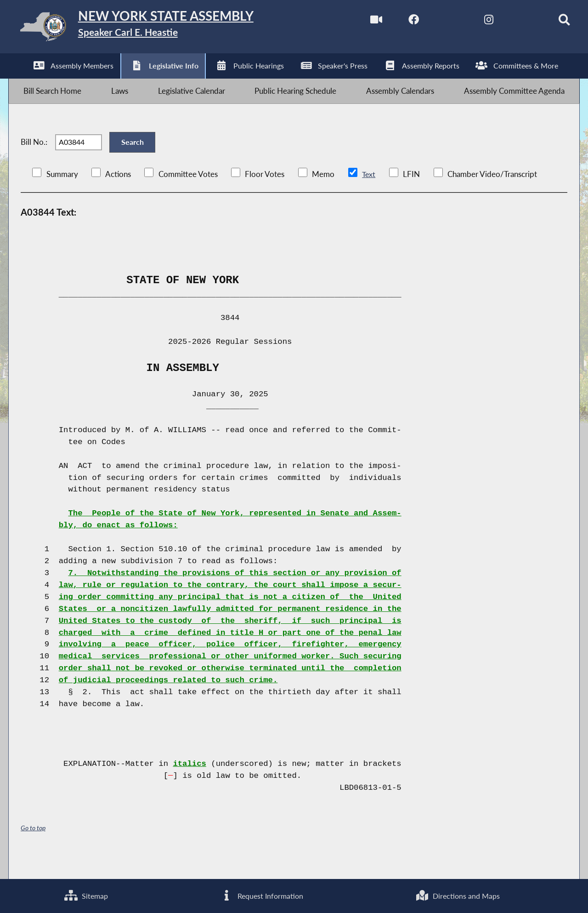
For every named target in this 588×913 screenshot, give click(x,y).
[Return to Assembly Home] (154, 29)
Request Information (261, 895)
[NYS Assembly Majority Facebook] (398, 22)
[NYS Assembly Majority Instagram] (474, 22)
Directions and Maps (458, 895)
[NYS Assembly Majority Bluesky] (513, 22)
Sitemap (85, 895)
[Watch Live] (359, 22)
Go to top (33, 847)
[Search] (551, 22)
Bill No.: (34, 157)
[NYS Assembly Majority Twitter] (436, 22)
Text (369, 194)
